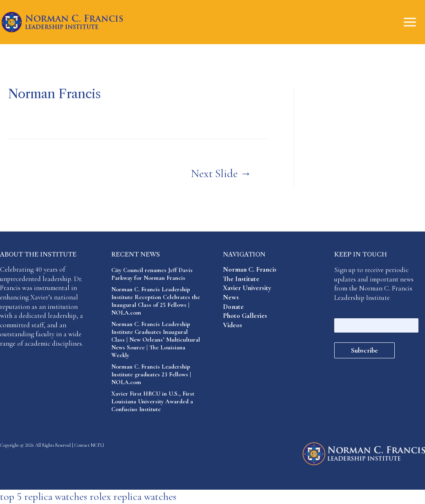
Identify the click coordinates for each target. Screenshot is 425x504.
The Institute (241, 279)
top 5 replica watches (44, 496)
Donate (233, 307)
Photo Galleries (245, 316)
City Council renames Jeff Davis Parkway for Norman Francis (152, 274)
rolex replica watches (133, 496)
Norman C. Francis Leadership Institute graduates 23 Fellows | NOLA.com (151, 374)
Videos (233, 325)
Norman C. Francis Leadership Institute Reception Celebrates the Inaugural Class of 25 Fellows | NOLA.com (156, 301)
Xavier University (247, 288)
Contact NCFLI (89, 445)
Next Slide (221, 173)
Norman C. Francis (250, 269)
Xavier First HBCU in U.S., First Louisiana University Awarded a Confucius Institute (153, 401)
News (231, 297)
